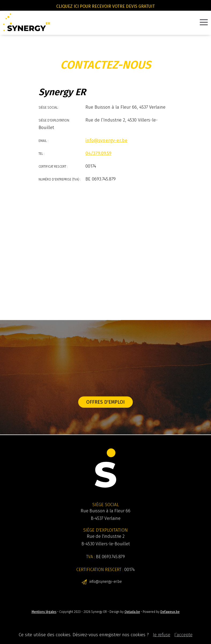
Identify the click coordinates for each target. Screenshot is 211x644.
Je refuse (162, 635)
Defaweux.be (170, 612)
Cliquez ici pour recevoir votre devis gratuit (105, 6)
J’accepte (183, 635)
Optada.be (132, 612)
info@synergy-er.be (106, 582)
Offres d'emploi (106, 402)
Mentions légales (44, 612)
